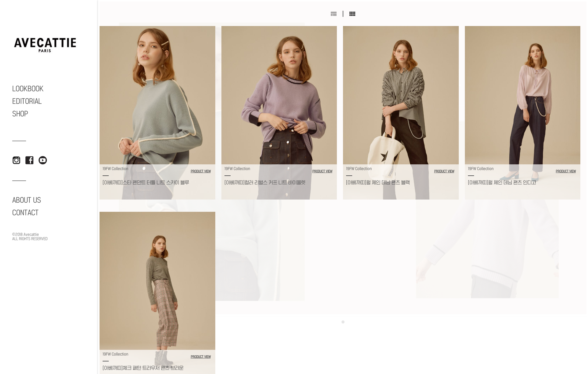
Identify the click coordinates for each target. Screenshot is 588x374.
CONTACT (25, 213)
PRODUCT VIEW (201, 172)
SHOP (20, 114)
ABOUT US (27, 200)
